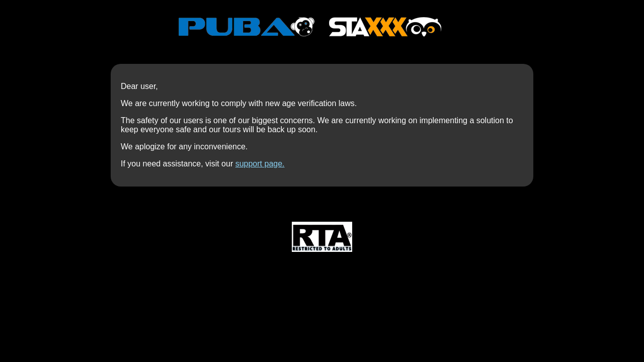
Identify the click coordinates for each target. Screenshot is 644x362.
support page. (260, 164)
